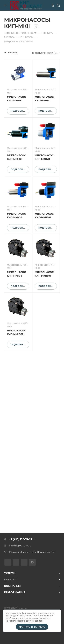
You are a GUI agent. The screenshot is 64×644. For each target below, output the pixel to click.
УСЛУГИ (10, 573)
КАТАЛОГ (11, 579)
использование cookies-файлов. (26, 621)
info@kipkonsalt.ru (20, 546)
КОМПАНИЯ (12, 586)
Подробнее (18, 111)
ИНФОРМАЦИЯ (15, 592)
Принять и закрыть (32, 627)
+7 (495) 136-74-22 (21, 539)
